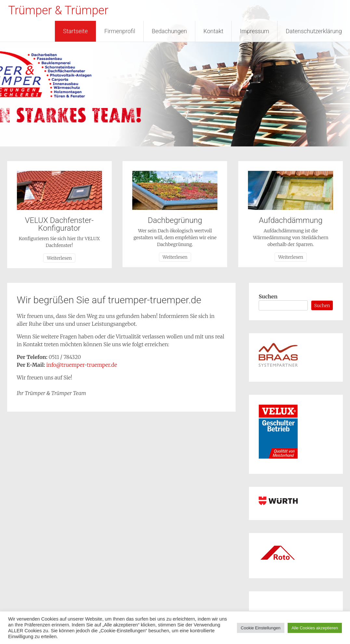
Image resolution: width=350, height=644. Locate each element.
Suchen (268, 296)
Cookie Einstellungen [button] (261, 628)
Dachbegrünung (175, 220)
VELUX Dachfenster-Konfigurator (59, 224)
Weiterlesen (59, 258)
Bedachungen (169, 31)
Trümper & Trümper (58, 10)
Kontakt (213, 31)
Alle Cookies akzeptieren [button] (315, 628)
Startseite (75, 31)
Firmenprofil (120, 31)
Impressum (254, 31)
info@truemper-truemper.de (82, 365)
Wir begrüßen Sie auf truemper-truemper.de (109, 300)
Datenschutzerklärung (314, 31)
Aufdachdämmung (291, 220)
